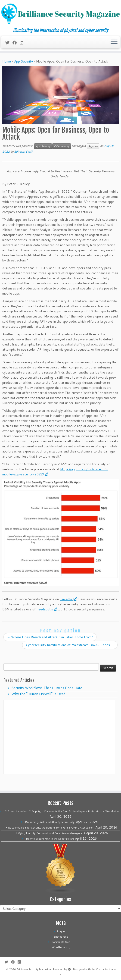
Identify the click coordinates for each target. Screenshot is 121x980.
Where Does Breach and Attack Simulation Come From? (50, 637)
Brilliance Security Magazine (34, 969)
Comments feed (61, 942)
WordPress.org (61, 947)
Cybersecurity (62, 146)
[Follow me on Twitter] (9, 43)
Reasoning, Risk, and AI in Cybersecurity (50, 822)
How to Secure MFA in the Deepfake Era (50, 839)
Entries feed (61, 937)
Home (7, 61)
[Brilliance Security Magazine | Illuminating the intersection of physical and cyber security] (60, 14)
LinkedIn (68, 599)
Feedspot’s (47, 609)
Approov (93, 146)
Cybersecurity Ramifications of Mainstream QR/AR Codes (70, 645)
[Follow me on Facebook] (16, 43)
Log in (61, 931)
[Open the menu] (114, 42)
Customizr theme (106, 969)
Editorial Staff (23, 152)
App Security (23, 61)
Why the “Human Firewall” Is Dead (38, 694)
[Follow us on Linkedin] (23, 43)
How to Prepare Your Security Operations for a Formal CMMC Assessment (50, 828)
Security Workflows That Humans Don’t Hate (47, 688)
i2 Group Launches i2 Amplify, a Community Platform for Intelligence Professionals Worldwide (62, 811)
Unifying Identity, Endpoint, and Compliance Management (50, 833)
